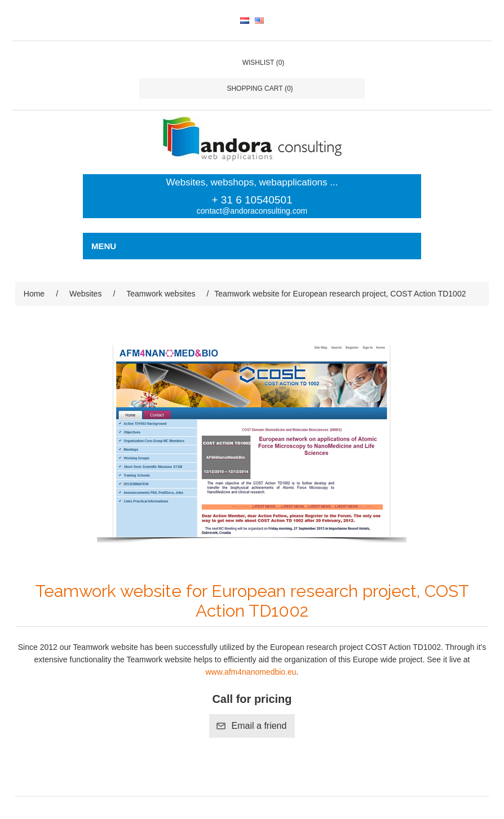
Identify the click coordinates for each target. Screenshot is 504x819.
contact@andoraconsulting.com (252, 211)
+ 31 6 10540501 (252, 200)
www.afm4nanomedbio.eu (251, 672)
